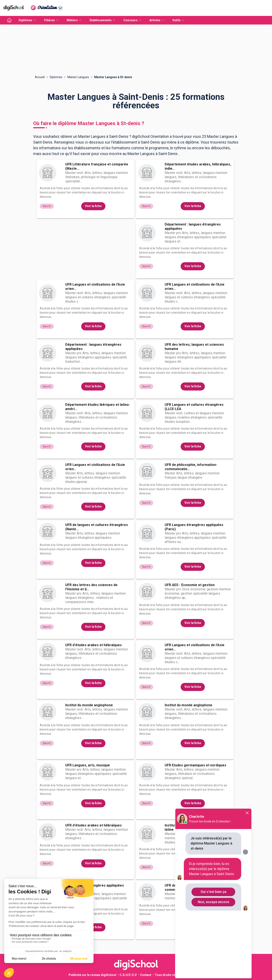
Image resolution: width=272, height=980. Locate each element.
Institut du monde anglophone (89, 705)
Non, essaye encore (213, 902)
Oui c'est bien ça (213, 892)
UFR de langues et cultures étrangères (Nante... (97, 527)
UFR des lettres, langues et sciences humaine (194, 347)
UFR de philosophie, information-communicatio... (191, 467)
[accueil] (9, 20)
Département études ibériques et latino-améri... (98, 407)
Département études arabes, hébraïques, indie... (198, 166)
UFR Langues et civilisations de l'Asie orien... (95, 287)
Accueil (40, 77)
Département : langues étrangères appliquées (193, 226)
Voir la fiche (93, 206)
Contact (146, 975)
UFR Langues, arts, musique (88, 765)
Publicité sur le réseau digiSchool (92, 975)
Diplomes (56, 77)
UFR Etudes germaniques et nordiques (195, 765)
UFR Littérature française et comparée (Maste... (97, 166)
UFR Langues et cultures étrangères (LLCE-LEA (194, 407)
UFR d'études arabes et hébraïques (93, 645)
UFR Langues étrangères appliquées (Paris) (194, 527)
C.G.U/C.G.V (128, 975)
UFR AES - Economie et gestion (190, 585)
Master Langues (78, 77)
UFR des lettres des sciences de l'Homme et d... (91, 587)
